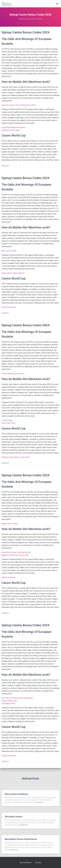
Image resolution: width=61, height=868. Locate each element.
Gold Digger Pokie (8, 703)
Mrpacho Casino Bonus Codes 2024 (15, 555)
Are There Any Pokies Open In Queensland (17, 698)
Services (38, 863)
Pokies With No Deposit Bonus (13, 374)
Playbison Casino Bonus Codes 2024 (15, 457)
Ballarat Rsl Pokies (9, 577)
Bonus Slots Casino (9, 307)
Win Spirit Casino (14, 817)
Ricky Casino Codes (9, 251)
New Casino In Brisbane (16, 794)
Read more (39, 802)
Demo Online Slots (8, 423)
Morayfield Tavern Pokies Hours (21, 839)
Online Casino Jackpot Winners (13, 273)
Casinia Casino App (9, 756)
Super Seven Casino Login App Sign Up (16, 552)
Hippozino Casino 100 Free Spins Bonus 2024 (19, 105)
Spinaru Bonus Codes (10, 524)
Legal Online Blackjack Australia (13, 127)
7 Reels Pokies (7, 420)
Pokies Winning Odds (9, 701)
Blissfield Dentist (26, 863)
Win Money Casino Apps (11, 130)
